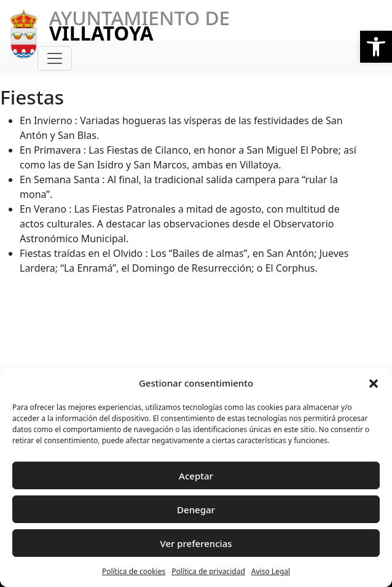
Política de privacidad (208, 571)
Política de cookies (134, 571)
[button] (376, 47)
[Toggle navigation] (55, 58)
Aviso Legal (271, 571)
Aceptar (196, 476)
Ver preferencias (196, 543)
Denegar (196, 510)
